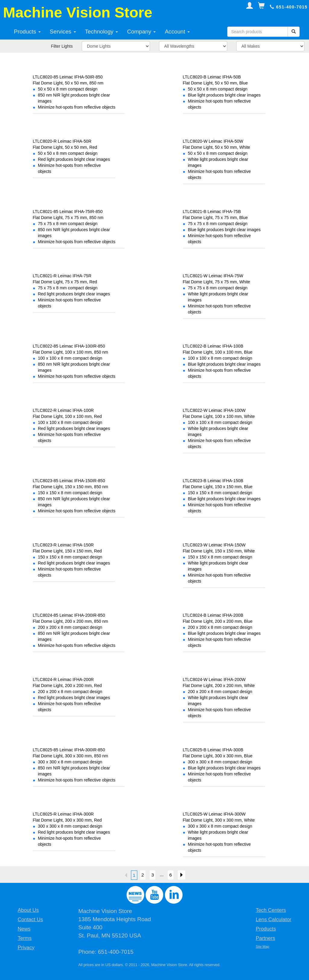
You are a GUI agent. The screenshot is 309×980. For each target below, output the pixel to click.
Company (141, 32)
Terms (24, 938)
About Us (28, 910)
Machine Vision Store (78, 12)
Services (63, 32)
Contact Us (30, 920)
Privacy (26, 948)
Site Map (262, 947)
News (24, 929)
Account (177, 32)
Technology (102, 32)
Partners (265, 938)
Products (27, 32)
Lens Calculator (273, 920)
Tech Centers (271, 910)
